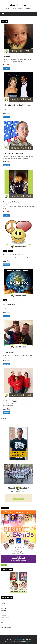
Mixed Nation (19, 5)
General (5, 251)
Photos (3, 620)
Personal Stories (5, 618)
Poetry (3, 622)
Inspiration (10, 251)
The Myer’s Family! (10, 401)
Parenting (3, 615)
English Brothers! (10, 353)
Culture (5, 300)
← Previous (4, 418)
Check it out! (4, 565)
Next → (34, 422)
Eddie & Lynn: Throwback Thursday (17, 105)
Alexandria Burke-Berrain (13, 153)
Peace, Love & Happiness (13, 255)
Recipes (3, 625)
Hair (2, 606)
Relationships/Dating (6, 627)
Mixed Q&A (4, 611)
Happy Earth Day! (10, 304)
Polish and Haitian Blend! (13, 202)
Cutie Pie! (6, 57)
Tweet (5, 65)
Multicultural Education (7, 613)
